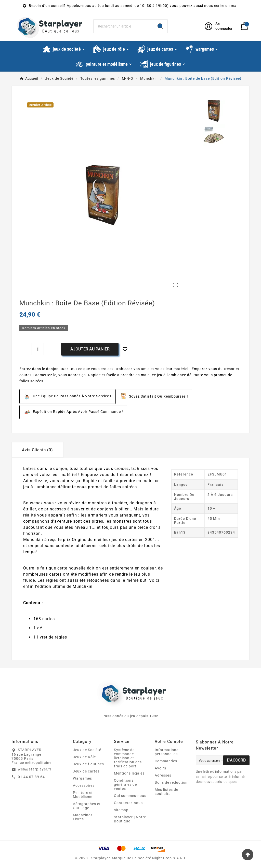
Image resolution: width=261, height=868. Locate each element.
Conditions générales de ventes (125, 784)
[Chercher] (123, 26)
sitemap (121, 810)
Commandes (166, 761)
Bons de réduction (171, 782)
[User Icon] (220, 26)
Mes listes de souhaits (166, 792)
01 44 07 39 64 (31, 777)
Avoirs (160, 768)
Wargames (82, 778)
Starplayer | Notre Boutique (130, 819)
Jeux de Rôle (84, 757)
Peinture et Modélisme (83, 795)
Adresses (163, 775)
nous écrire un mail (221, 6)
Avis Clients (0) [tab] (37, 450)
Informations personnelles (167, 752)
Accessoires (84, 785)
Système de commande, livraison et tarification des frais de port (128, 758)
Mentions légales (129, 773)
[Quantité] (38, 349)
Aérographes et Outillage (87, 806)
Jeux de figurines (88, 764)
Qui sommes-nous (130, 796)
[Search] (160, 26)
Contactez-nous (128, 803)
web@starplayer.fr (35, 769)
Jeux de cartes (86, 771)
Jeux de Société (87, 750)
